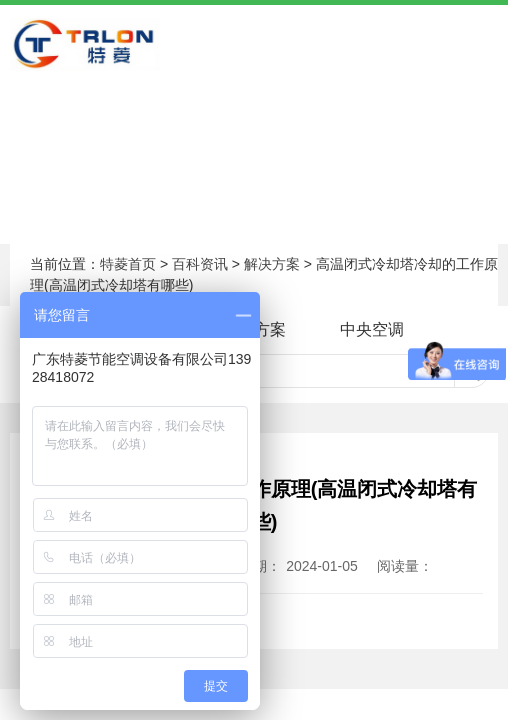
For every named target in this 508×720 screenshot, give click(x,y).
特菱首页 (128, 264)
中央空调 (372, 329)
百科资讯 (200, 264)
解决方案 (272, 264)
